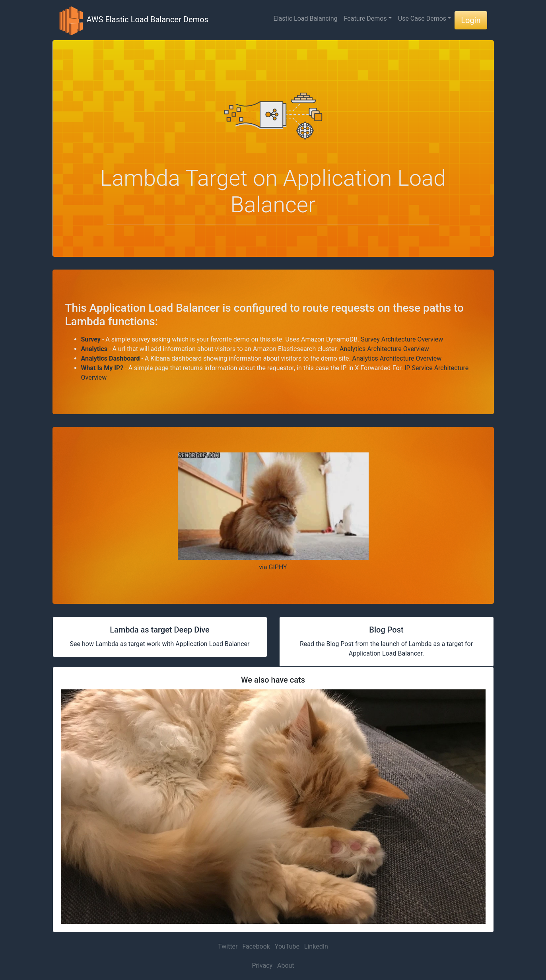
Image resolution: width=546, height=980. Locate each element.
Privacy (262, 965)
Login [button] (471, 20)
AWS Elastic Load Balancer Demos (134, 20)
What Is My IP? (102, 368)
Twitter (228, 946)
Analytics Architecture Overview (384, 349)
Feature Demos (365, 18)
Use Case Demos (422, 18)
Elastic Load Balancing (306, 18)
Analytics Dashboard (111, 358)
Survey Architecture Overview (402, 339)
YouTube (287, 946)
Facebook (256, 946)
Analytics (94, 349)
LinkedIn (316, 946)
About (286, 965)
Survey (91, 339)
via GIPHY (273, 567)
